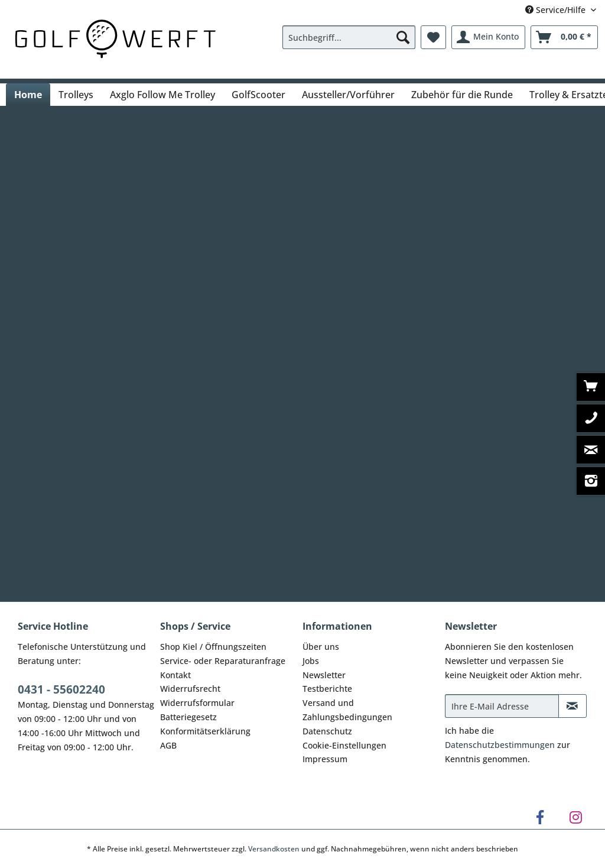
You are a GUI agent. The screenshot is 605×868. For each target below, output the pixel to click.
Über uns (321, 647)
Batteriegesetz (188, 717)
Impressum (325, 759)
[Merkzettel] (433, 37)
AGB (168, 745)
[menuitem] (349, 43)
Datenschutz (327, 731)
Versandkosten (274, 849)
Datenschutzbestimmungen (500, 745)
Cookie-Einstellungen (344, 745)
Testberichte (327, 689)
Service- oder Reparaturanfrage (223, 661)
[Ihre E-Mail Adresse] (502, 706)
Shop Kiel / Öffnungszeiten (213, 647)
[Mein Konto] (488, 37)
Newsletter (324, 675)
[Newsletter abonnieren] (573, 706)
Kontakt (175, 675)
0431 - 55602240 (61, 689)
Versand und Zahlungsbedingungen (347, 710)
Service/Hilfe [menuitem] (557, 10)
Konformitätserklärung (205, 731)
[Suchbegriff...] (349, 37)
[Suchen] (403, 37)
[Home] (28, 95)
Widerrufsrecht (190, 689)
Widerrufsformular (197, 703)
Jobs (311, 661)
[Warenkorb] (564, 37)
